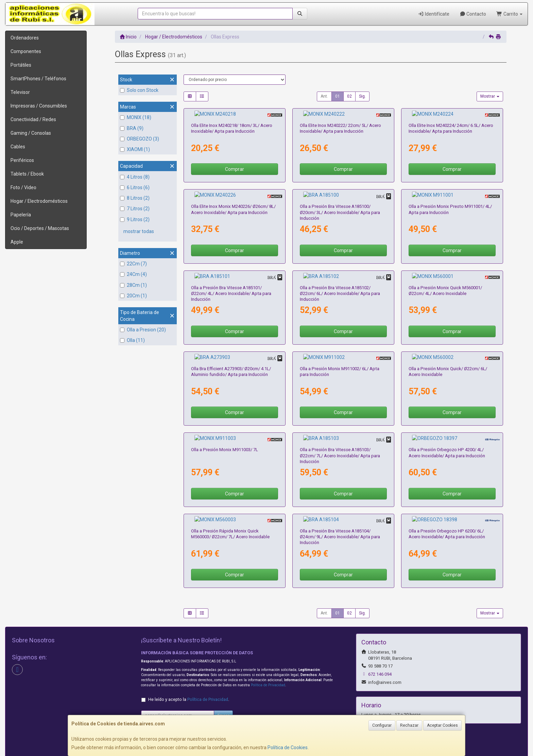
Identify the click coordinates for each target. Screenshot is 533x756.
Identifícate (434, 14)
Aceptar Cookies (442, 725)
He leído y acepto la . (189, 661)
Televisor (20, 92)
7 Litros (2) (135, 209)
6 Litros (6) (135, 187)
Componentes (26, 51)
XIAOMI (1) (135, 149)
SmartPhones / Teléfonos (38, 79)
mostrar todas (139, 231)
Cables (18, 147)
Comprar (235, 163)
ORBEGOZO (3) (140, 139)
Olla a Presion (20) (143, 330)
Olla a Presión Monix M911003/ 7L (225, 417)
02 (349, 96)
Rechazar (409, 725)
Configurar (382, 725)
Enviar (223, 677)
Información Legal (268, 695)
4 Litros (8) (135, 177)
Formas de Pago (266, 710)
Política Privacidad (161, 703)
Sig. (362, 96)
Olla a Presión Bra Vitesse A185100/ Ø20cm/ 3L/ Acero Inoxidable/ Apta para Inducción (340, 199)
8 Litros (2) (135, 198)
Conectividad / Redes (33, 119)
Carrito (509, 14)
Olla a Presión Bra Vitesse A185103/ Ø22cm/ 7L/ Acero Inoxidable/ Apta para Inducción (340, 423)
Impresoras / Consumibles (39, 106)
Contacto (473, 14)
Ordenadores (25, 38)
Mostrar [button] (490, 96)
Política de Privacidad (268, 646)
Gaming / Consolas (31, 133)
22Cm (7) (133, 264)
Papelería (21, 215)
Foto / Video (23, 187)
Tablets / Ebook (27, 174)
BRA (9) (132, 128)
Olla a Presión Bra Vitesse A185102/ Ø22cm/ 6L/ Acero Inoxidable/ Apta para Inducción (340, 274)
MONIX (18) (136, 117)
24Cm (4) (133, 274)
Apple (17, 242)
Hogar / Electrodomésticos (39, 201)
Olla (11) (132, 340)
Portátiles (21, 65)
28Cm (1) (133, 285)
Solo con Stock (139, 90)
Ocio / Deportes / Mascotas (40, 228)
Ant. (324, 96)
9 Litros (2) (135, 219)
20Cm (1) (133, 296)
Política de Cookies (288, 747)
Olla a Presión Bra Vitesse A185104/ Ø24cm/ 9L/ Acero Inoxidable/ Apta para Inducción (340, 498)
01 (338, 96)
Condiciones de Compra (167, 710)
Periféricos (22, 160)
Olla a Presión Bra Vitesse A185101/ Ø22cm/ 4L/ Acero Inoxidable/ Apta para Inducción (231, 274)
